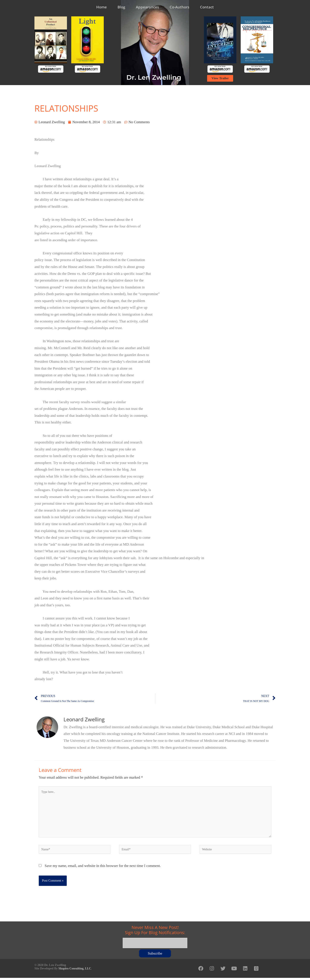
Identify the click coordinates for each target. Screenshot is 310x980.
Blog (121, 7)
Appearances (147, 7)
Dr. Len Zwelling (154, 77)
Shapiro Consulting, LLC (75, 970)
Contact (207, 7)
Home (102, 7)
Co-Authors (179, 7)
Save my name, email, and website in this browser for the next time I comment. (103, 868)
